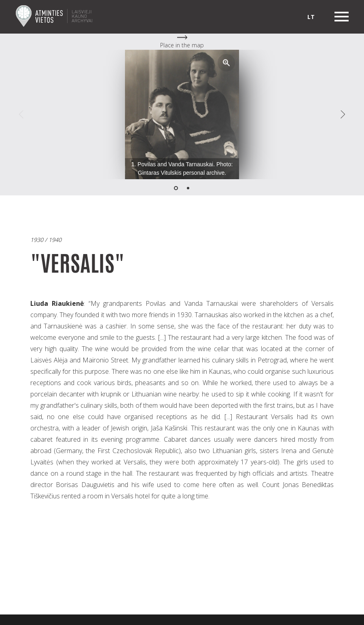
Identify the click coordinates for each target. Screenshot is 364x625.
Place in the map (182, 45)
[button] (226, 63)
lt (311, 17)
